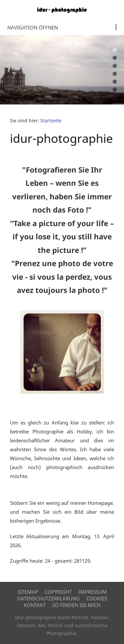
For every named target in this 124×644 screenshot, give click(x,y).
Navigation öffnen (33, 27)
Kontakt (35, 605)
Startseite (51, 121)
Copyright (58, 592)
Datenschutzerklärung (48, 598)
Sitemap (28, 592)
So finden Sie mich (76, 605)
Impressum (93, 592)
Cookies (97, 598)
